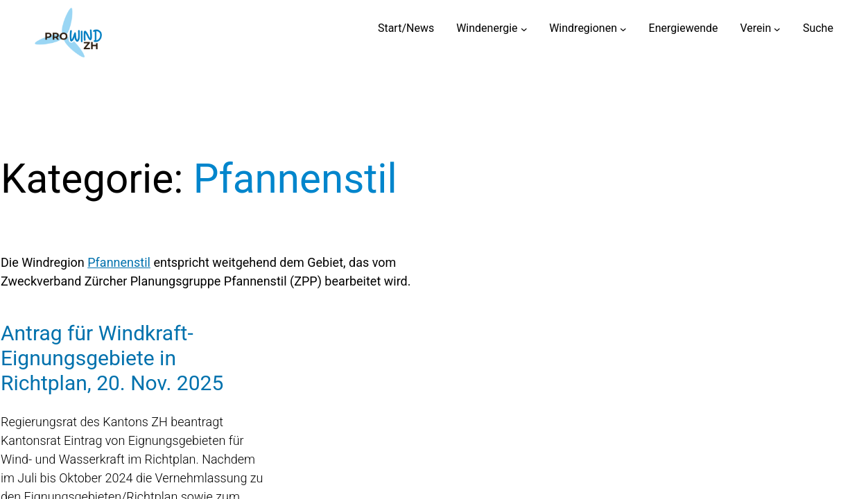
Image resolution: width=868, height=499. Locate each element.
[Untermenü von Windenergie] (524, 28)
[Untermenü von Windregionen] (623, 28)
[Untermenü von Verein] (777, 28)
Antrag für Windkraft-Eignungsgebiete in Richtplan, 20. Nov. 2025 (112, 358)
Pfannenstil (119, 262)
